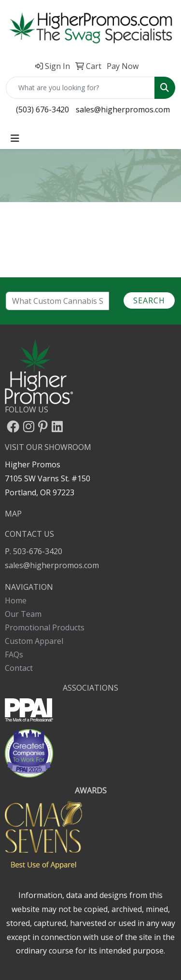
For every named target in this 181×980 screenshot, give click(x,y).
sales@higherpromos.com (123, 109)
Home (16, 600)
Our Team (23, 614)
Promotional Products (45, 627)
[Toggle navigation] (15, 138)
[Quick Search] (80, 88)
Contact (19, 668)
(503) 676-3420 (42, 109)
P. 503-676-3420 (34, 551)
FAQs (14, 654)
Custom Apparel (34, 641)
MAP (13, 514)
